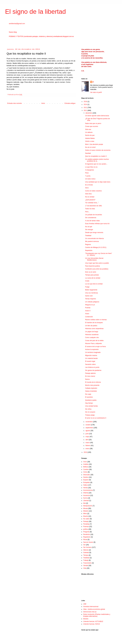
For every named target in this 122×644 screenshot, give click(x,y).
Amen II (88, 311)
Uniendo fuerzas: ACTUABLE (93, 621)
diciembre (89, 113)
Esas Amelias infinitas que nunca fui (97, 224)
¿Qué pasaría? (90, 200)
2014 (86, 104)
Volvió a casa (90, 141)
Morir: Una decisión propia (94, 144)
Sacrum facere (88, 542)
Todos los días (90, 209)
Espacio (86, 480)
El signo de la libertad (35, 12)
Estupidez (87, 482)
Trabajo (86, 560)
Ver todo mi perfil (96, 92)
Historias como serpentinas (94, 329)
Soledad (86, 553)
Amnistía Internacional (91, 607)
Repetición (89, 250)
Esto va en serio (91, 272)
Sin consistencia (91, 218)
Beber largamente (91, 290)
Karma (85, 498)
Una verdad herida (91, 406)
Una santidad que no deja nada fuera (98, 182)
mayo (88, 437)
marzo (88, 443)
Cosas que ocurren (92, 126)
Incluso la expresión (92, 349)
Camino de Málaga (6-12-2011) (96, 247)
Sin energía (89, 230)
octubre (88, 425)
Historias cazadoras (92, 335)
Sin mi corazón (90, 412)
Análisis (86, 464)
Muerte (86, 516)
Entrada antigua (70, 103)
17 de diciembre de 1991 (94, 206)
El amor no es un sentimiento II (96, 418)
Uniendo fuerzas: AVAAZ (92, 624)
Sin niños (88, 409)
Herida (85, 488)
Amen (87, 314)
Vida (85, 568)
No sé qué (89, 227)
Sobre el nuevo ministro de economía (98, 150)
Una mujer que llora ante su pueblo (97, 263)
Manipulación (88, 506)
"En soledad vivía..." (92, 203)
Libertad (86, 501)
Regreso (88, 244)
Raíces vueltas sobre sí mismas (96, 320)
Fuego (87, 287)
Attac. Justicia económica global (94, 609)
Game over (89, 296)
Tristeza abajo (90, 415)
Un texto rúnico (90, 179)
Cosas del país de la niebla (94, 341)
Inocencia (86, 495)
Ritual (85, 540)
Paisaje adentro (90, 373)
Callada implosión (91, 388)
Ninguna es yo (90, 305)
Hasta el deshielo (91, 391)
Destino (86, 477)
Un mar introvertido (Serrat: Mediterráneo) (94, 259)
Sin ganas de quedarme (93, 370)
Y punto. (88, 176)
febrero (88, 446)
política (86, 529)
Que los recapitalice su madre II (96, 156)
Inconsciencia (88, 490)
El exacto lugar (90, 361)
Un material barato (91, 358)
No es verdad (90, 197)
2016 (86, 102)
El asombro (89, 397)
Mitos (85, 514)
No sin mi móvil (90, 147)
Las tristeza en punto (92, 367)
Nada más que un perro (93, 123)
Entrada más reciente (14, 103)
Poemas (86, 527)
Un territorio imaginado (93, 352)
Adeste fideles (90, 138)
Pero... (87, 212)
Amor (85, 462)
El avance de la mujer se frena (95, 347)
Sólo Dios (88, 194)
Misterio (86, 511)
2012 (86, 108)
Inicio (43, 103)
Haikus (86, 485)
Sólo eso (88, 129)
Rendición (87, 534)
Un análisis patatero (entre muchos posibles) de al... (97, 160)
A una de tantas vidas (92, 221)
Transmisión (87, 563)
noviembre (89, 422)
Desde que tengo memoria (94, 233)
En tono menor (90, 376)
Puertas (88, 308)
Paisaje (86, 521)
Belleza (86, 467)
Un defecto (89, 132)
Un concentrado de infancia (94, 238)
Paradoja (86, 524)
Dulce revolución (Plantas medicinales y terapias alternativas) (97, 615)
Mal (84, 503)
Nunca (87, 379)
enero (88, 449)
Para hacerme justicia (92, 266)
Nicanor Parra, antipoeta (93, 343)
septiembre (90, 428)
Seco (87, 188)
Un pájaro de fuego (92, 332)
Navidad (88, 153)
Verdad (86, 566)
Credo (87, 281)
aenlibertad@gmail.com (17, 24)
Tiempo (86, 555)
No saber (86, 519)
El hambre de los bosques (94, 323)
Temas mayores (91, 299)
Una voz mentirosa (91, 293)
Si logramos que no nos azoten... (96, 164)
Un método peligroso (92, 302)
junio (87, 434)
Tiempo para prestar (92, 275)
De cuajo (88, 394)
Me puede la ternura (92, 241)
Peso (87, 173)
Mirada (86, 508)
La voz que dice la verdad (94, 284)
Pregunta (86, 532)
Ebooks (86, 619)
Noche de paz (90, 135)
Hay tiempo (89, 403)
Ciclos (85, 472)
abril (87, 440)
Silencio (86, 550)
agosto (88, 431)
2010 (86, 452)
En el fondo (89, 185)
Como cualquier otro (92, 337)
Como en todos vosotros (93, 191)
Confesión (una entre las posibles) (97, 269)
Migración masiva (91, 355)
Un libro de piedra (91, 326)
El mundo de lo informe (93, 382)
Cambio (86, 469)
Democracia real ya (90, 612)
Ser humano (87, 547)
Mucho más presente (92, 385)
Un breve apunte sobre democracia (97, 116)
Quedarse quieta (91, 400)
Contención (89, 317)
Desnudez (87, 475)
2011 (86, 110)
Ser (84, 545)
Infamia (86, 493)
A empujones (90, 170)
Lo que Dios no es (91, 167)
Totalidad (88, 236)
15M (85, 604)
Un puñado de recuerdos (94, 215)
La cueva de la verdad (93, 278)
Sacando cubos (90, 364)
